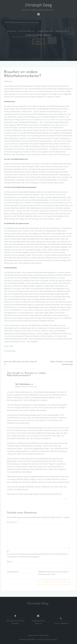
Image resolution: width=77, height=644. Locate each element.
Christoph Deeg (38, 5)
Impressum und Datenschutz (39, 635)
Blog (39, 41)
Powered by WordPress (28, 640)
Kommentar (12, 522)
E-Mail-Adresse (13, 572)
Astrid (46, 640)
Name (10, 561)
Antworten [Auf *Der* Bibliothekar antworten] (66, 499)
